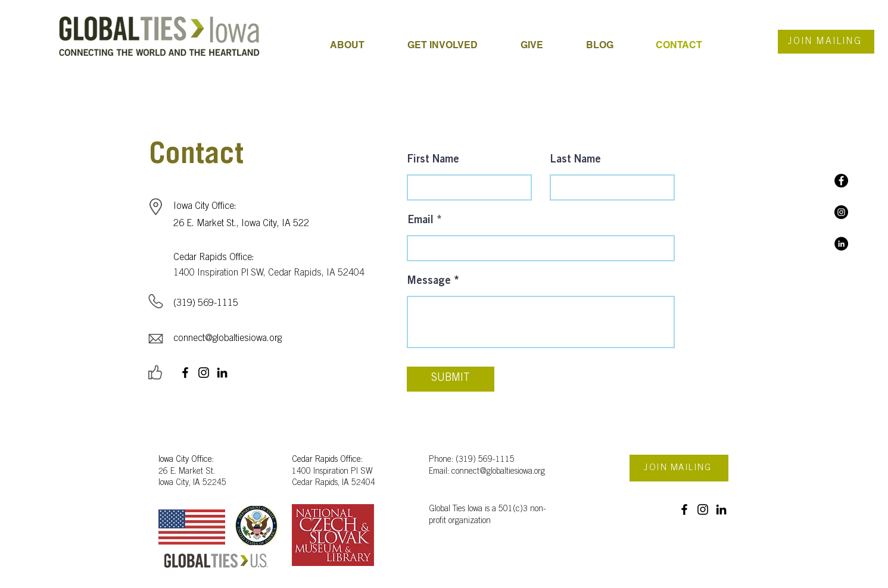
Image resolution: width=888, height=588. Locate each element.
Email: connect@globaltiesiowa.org (487, 472)
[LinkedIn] (841, 244)
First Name (433, 160)
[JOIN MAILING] (826, 42)
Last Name (576, 160)
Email (420, 221)
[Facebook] (841, 181)
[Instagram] (841, 212)
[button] (455, 45)
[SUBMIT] (451, 379)
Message (429, 282)
